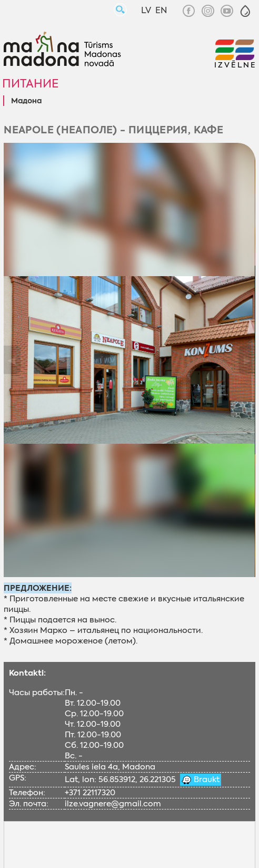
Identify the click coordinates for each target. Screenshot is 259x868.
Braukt (206, 779)
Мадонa (26, 101)
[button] (245, 11)
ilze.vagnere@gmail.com (113, 804)
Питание (30, 84)
